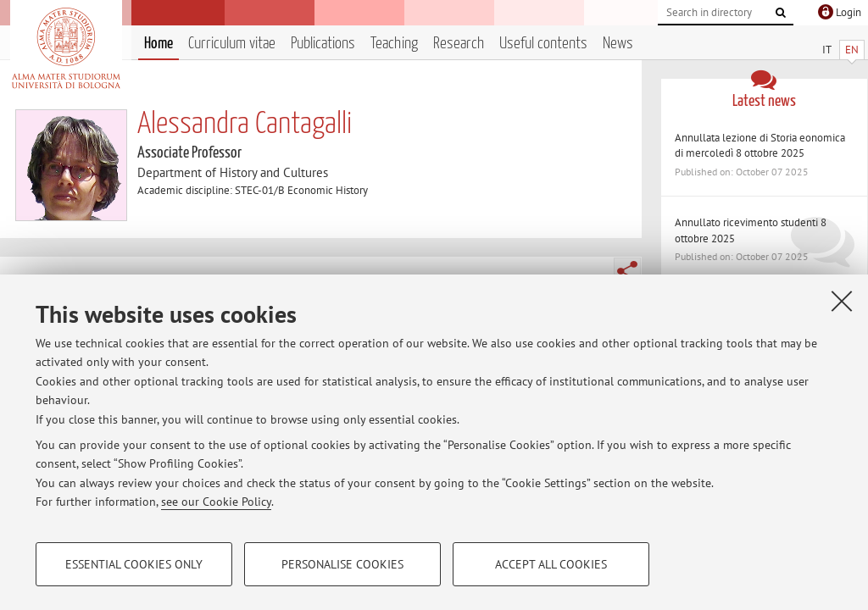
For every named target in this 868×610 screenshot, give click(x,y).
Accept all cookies (551, 564)
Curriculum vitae (232, 44)
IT (827, 50)
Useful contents (543, 44)
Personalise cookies (342, 564)
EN (852, 50)
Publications (323, 44)
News (618, 44)
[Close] (842, 301)
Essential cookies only (134, 564)
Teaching (394, 44)
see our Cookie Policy (216, 502)
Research (459, 44)
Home (159, 44)
